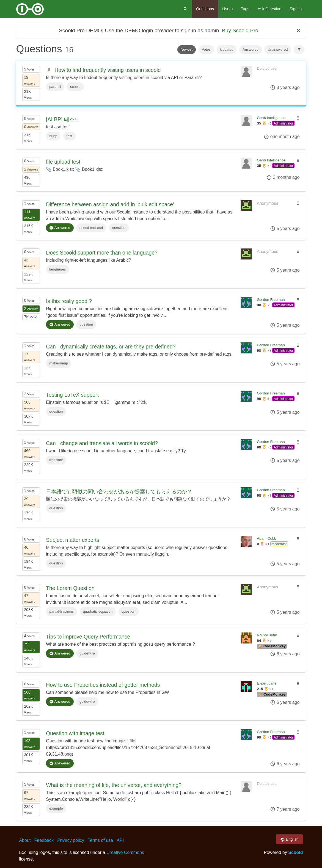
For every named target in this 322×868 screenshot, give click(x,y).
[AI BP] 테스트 (63, 119)
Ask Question (269, 9)
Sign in (296, 9)
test (69, 136)
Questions (205, 9)
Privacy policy (71, 840)
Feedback (44, 840)
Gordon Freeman (271, 300)
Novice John (267, 635)
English (289, 840)
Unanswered (278, 49)
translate (56, 460)
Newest (187, 49)
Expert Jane (267, 683)
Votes (206, 49)
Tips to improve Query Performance (88, 637)
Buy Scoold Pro (240, 30)
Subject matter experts (73, 540)
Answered (251, 49)
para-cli (55, 87)
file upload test (63, 162)
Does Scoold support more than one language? (102, 253)
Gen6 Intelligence (271, 118)
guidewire (87, 653)
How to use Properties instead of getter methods (103, 685)
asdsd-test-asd (91, 228)
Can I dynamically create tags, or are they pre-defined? (111, 347)
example (56, 808)
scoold (75, 87)
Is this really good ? (69, 301)
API (120, 840)
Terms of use (100, 840)
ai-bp (53, 136)
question (119, 228)
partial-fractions (61, 611)
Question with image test (75, 733)
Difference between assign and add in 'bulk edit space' (110, 204)
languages (57, 269)
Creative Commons (125, 852)
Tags (245, 9)
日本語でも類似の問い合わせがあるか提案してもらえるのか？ (119, 491)
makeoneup (59, 363)
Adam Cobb (266, 538)
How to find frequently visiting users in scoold (108, 70)
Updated (227, 49)
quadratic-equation (98, 611)
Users (227, 9)
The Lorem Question (70, 588)
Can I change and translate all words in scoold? (102, 443)
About (25, 840)
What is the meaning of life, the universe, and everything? (114, 785)
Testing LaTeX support (72, 395)
